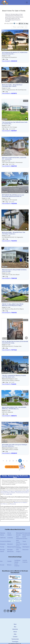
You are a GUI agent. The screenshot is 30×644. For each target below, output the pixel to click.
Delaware (3, 544)
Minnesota (10, 552)
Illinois (9, 533)
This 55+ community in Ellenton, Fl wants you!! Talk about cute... (14, 376)
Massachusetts (12, 547)
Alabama (3, 533)
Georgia (2, 550)
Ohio (17, 550)
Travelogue (15, 642)
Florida (2, 547)
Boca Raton (26, 491)
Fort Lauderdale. (8, 494)
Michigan (10, 550)
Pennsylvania (26, 533)
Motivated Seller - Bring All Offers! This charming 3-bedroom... (14, 233)
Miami (6, 491)
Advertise (15, 629)
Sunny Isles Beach (6, 493)
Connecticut (4, 541)
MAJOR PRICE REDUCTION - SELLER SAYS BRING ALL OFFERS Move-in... (14, 408)
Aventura (26, 493)
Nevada (18, 535)
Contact (15, 637)
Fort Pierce (4, 504)
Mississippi (19, 533)
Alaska (2, 535)
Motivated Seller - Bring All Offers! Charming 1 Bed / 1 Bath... (12, 86)
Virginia (25, 544)
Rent (15, 624)
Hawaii (2, 552)
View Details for (10, 61)
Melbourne (17, 502)
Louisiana (10, 538)
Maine (9, 541)
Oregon (18, 552)
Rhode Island (26, 535)
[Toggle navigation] (27, 2)
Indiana (9, 535)
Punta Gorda (19, 493)
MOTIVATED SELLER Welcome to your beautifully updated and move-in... (13, 196)
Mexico (9, 565)
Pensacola (13, 504)
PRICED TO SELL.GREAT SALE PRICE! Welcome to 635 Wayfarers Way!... (13, 305)
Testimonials (15, 639)
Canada (9, 561)
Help (15, 634)
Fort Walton (24, 502)
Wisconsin (25, 550)
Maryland (10, 544)
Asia (1, 561)
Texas (24, 541)
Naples (13, 493)
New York (19, 544)
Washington (26, 547)
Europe (2, 565)
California (3, 538)
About (15, 632)
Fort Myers (11, 491)
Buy (15, 627)
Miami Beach (18, 491)
